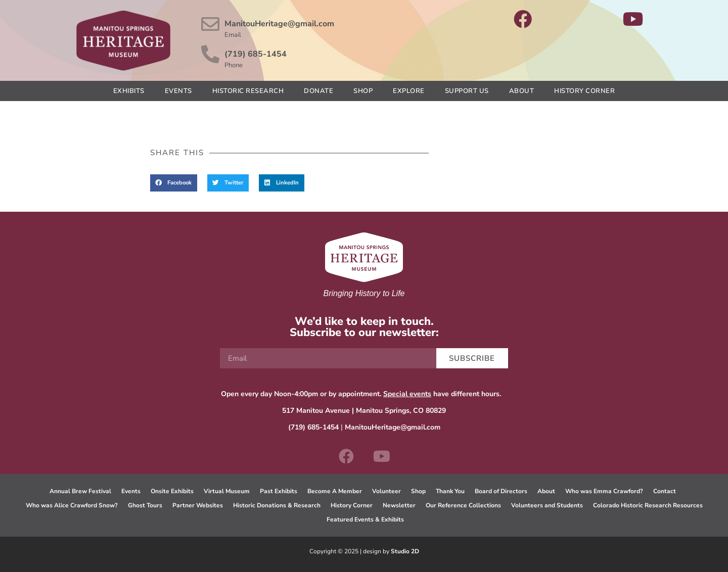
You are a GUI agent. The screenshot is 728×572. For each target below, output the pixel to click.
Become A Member (335, 491)
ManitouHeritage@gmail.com (279, 24)
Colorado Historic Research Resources (648, 505)
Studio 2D (405, 551)
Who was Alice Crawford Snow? (72, 505)
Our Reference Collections (463, 505)
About (522, 91)
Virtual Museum (227, 491)
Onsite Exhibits (172, 491)
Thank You (450, 491)
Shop (363, 91)
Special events (407, 394)
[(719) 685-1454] (210, 55)
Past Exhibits (279, 491)
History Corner (584, 91)
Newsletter (399, 505)
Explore (409, 91)
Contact (665, 491)
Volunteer (386, 491)
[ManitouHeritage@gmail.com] (210, 24)
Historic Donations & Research (277, 505)
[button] (174, 183)
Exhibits (129, 91)
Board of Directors (501, 491)
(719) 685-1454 (256, 54)
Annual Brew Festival (80, 491)
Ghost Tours (145, 505)
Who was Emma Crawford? (604, 491)
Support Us (467, 91)
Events (178, 91)
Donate (318, 91)
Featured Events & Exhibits (365, 519)
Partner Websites (198, 505)
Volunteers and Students (547, 505)
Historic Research (248, 91)
